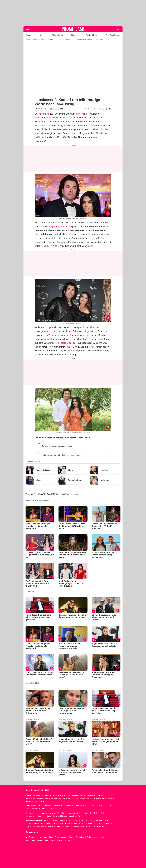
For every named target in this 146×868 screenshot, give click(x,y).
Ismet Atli (80, 114)
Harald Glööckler (68, 343)
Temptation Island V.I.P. (60, 335)
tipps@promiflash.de (69, 494)
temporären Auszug (58, 226)
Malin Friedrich (57, 109)
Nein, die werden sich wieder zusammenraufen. (62, 455)
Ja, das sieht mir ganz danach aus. (57, 446)
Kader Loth (44, 114)
